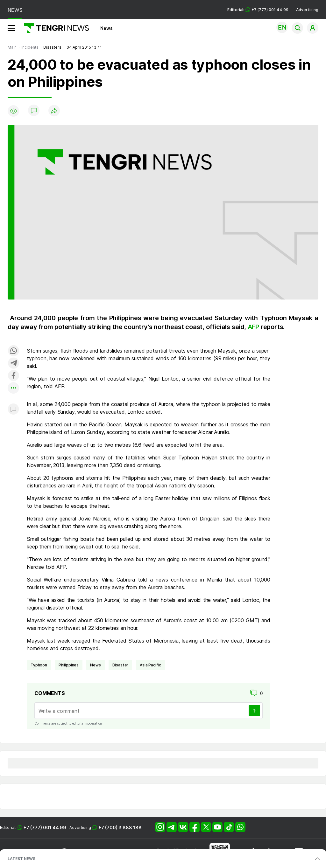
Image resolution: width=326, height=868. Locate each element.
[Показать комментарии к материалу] (13, 409)
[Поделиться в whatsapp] (13, 351)
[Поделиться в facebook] (13, 376)
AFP (254, 327)
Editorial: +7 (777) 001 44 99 (258, 10)
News (106, 28)
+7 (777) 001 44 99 (45, 827)
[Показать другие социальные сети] (13, 388)
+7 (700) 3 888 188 (120, 827)
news (95, 665)
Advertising (307, 10)
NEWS (15, 10)
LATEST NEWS (21, 859)
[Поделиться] (54, 111)
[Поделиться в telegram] (13, 364)
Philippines (69, 665)
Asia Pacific (150, 665)
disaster (120, 665)
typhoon (39, 665)
